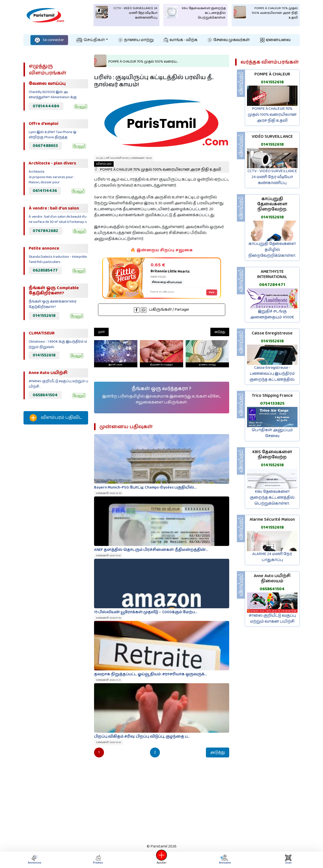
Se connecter (49, 40)
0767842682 (45, 231)
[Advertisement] (56, 511)
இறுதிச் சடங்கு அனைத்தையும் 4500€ (272, 314)
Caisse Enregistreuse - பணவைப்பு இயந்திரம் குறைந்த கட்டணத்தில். (272, 374)
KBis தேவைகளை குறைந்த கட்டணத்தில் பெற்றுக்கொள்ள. (272, 498)
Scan (288, 860)
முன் (101, 332)
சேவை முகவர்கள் (229, 40)
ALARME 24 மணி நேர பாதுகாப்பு (272, 557)
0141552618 (44, 316)
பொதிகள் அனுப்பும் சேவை (272, 433)
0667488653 (45, 146)
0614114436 (45, 191)
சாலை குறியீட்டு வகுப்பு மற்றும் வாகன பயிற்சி (272, 619)
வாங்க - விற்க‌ (181, 40)
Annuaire (224, 860)
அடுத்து (220, 332)
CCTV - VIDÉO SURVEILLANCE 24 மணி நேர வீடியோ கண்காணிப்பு (272, 177)
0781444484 (46, 106)
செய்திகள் (91, 40)
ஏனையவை (275, 40)
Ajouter (162, 860)
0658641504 (45, 395)
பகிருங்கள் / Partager (162, 310)
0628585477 (45, 270)
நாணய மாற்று (136, 40)
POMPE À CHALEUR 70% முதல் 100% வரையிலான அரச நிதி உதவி (158, 167)
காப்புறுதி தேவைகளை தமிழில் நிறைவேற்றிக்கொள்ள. (272, 250)
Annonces (35, 860)
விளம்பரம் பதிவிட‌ (56, 418)
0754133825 (272, 403)
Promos (98, 860)
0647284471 (272, 285)
